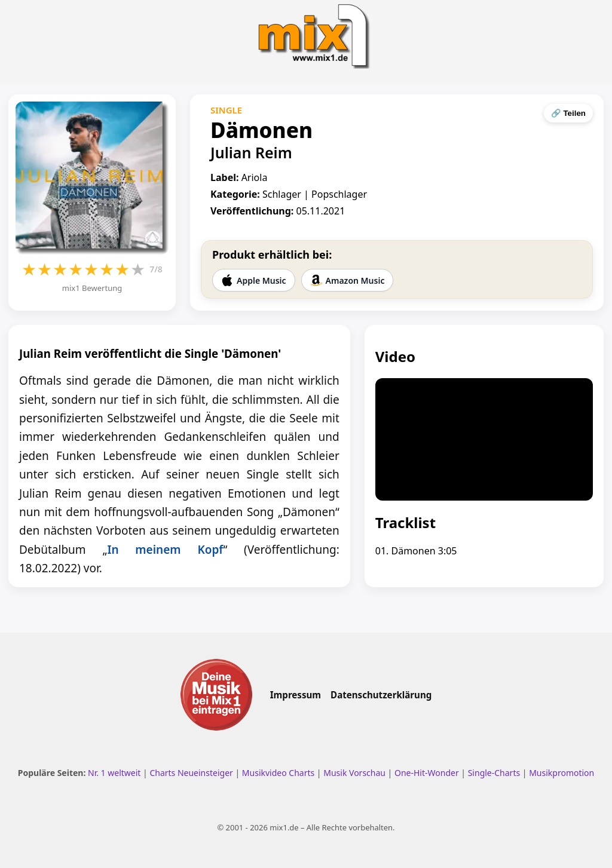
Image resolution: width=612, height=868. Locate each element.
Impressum (296, 695)
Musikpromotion (561, 773)
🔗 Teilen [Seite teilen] (568, 113)
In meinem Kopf (165, 550)
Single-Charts (494, 773)
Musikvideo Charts (278, 773)
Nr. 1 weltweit (114, 773)
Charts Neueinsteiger (191, 773)
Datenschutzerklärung (381, 695)
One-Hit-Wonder (427, 773)
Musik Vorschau (354, 773)
